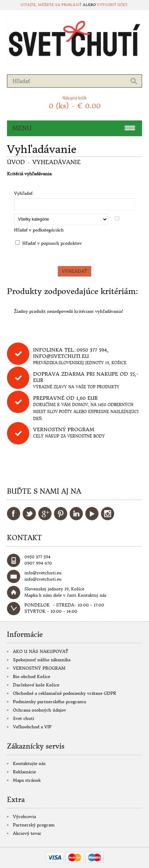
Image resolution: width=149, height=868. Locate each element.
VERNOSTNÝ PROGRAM (39, 668)
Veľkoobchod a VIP (32, 727)
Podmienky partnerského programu (50, 702)
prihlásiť (72, 5)
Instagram (108, 514)
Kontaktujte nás (29, 763)
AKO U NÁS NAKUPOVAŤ (41, 651)
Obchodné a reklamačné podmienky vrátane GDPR (65, 693)
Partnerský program (34, 825)
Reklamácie (24, 772)
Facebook (14, 514)
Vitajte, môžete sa (41, 5)
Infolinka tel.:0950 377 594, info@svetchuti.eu (71, 353)
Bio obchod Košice (32, 676)
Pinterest (61, 514)
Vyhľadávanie (57, 162)
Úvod (16, 162)
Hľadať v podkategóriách (39, 230)
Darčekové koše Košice (36, 685)
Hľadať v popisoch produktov (52, 243)
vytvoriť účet (112, 5)
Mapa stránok (27, 780)
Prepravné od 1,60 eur (65, 398)
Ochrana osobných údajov (40, 710)
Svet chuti (23, 718)
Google (45, 514)
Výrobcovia (24, 816)
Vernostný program (64, 429)
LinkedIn (76, 514)
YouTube (92, 514)
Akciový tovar (27, 833)
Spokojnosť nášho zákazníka (42, 660)
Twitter (29, 514)
